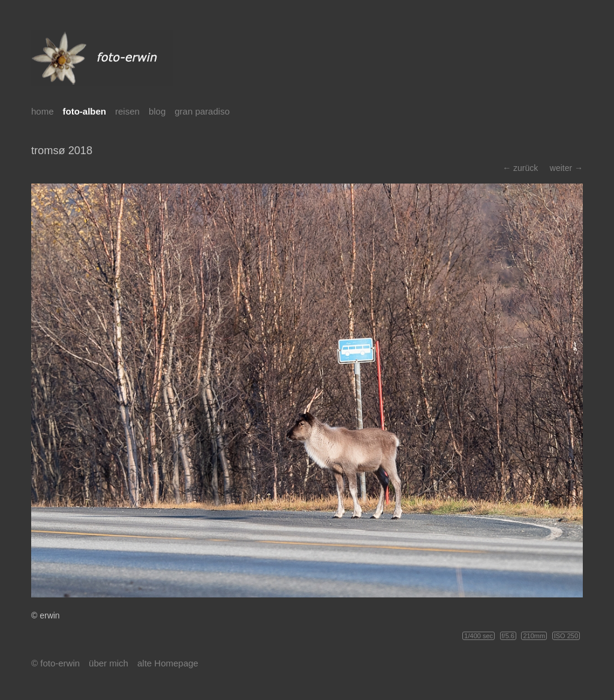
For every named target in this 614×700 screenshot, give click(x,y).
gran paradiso (202, 111)
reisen (127, 111)
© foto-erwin (55, 663)
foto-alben (85, 111)
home (43, 111)
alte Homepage (168, 663)
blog (157, 111)
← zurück (520, 168)
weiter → (566, 168)
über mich (109, 663)
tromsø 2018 (62, 151)
